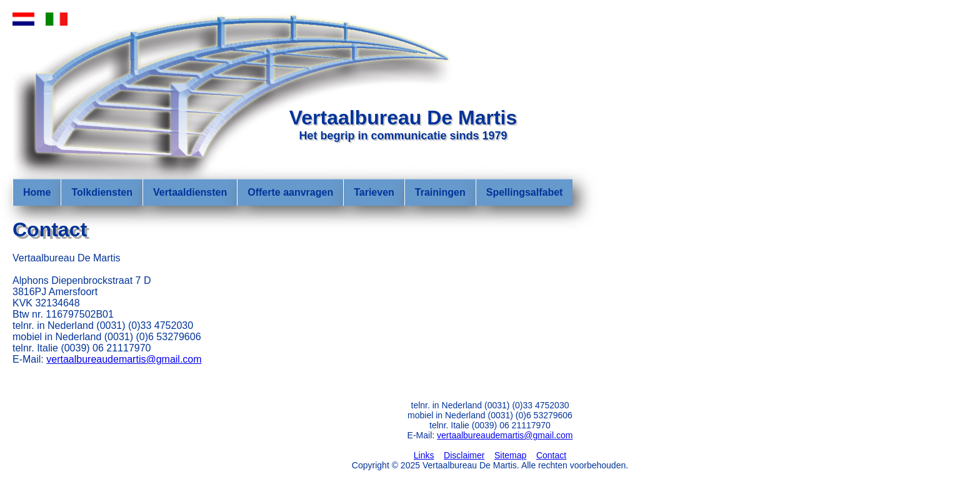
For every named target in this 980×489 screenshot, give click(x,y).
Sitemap (510, 455)
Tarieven (374, 192)
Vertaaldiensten (190, 192)
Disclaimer (464, 455)
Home (37, 192)
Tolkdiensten (102, 192)
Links (424, 455)
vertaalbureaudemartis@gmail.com (124, 359)
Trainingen (440, 192)
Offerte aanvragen (290, 192)
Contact (551, 455)
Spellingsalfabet (525, 192)
